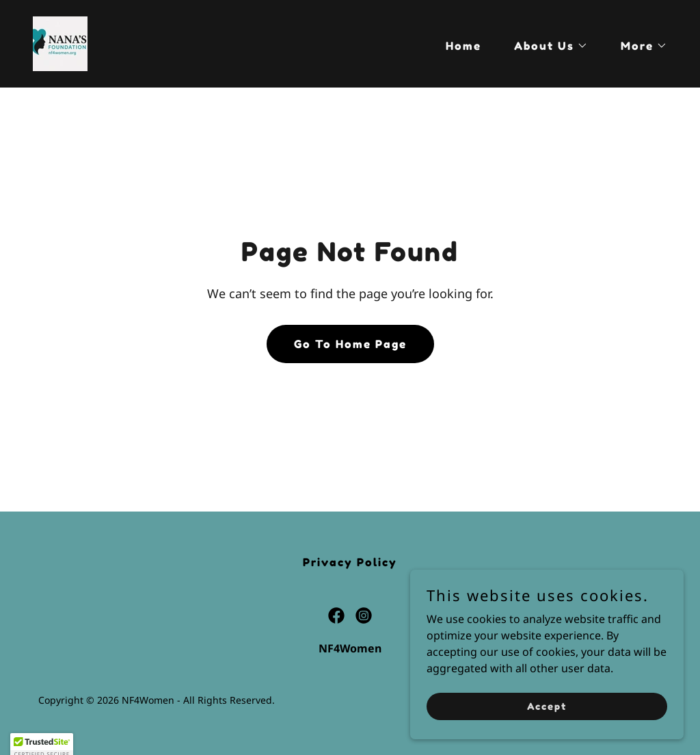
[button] (546, 46)
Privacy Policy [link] (350, 562)
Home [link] (463, 46)
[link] (60, 42)
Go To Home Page (350, 344)
